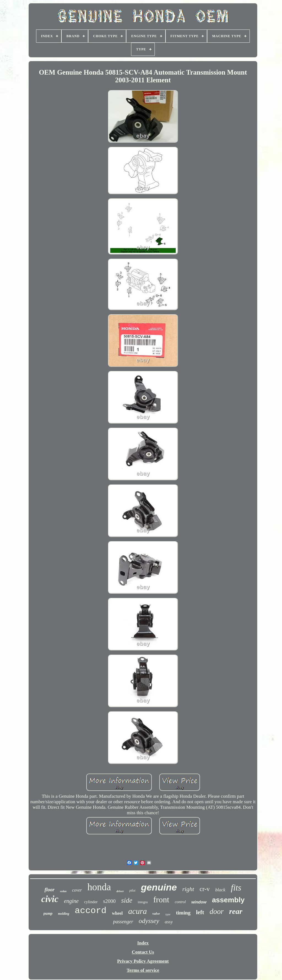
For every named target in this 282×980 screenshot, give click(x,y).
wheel (117, 913)
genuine (159, 887)
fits (236, 888)
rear (236, 911)
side (127, 900)
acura (138, 911)
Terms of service (143, 970)
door (217, 911)
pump (48, 914)
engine (71, 901)
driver (120, 891)
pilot (132, 891)
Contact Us (143, 952)
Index (143, 943)
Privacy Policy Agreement (143, 961)
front (161, 899)
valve (156, 914)
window (199, 902)
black (220, 890)
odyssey (149, 921)
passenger (123, 922)
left (200, 912)
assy (169, 922)
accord (90, 911)
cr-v (205, 889)
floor (50, 890)
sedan (63, 891)
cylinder (91, 902)
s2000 (109, 901)
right (188, 889)
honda (99, 887)
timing (183, 913)
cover (77, 890)
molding (64, 914)
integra (143, 902)
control (180, 902)
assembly (228, 900)
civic (50, 899)
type (168, 914)
